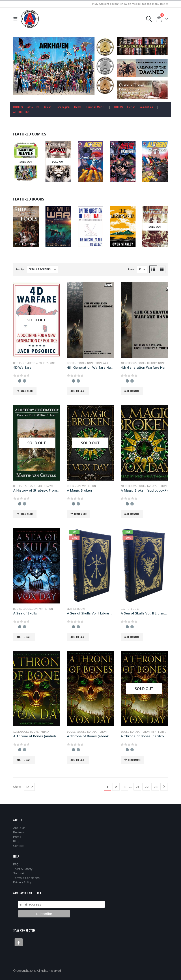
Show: (131, 269)
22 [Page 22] (147, 787)
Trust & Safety (23, 869)
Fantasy (81, 486)
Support (19, 873)
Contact (18, 846)
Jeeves (78, 107)
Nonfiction (30, 363)
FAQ (16, 864)
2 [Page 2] (116, 787)
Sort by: (20, 269)
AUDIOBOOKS (21, 112)
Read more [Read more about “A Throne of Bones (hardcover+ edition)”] (134, 760)
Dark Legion (62, 107)
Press (17, 837)
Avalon (47, 107)
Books (17, 363)
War (52, 363)
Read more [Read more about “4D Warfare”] (27, 391)
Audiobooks (129, 363)
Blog (16, 841)
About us (19, 828)
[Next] (164, 787)
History (152, 363)
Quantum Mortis (95, 107)
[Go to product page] (37, 320)
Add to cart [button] (78, 391)
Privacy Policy (22, 882)
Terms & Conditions (26, 878)
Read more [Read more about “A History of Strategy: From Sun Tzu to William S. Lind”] (27, 514)
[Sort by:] (42, 269)
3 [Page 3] (124, 787)
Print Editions (160, 732)
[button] (17, 19)
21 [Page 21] (138, 787)
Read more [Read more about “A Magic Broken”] (80, 514)
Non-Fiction (146, 107)
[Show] (142, 269)
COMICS (18, 107)
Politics (43, 363)
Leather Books (76, 609)
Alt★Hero (33, 107)
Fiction (131, 107)
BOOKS (119, 107)
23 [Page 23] (155, 787)
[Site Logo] (30, 19)
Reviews (19, 832)
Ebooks (81, 363)
